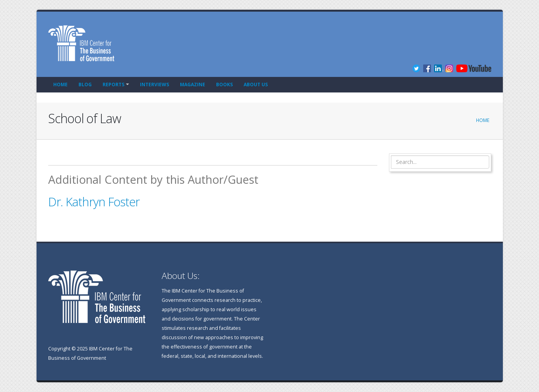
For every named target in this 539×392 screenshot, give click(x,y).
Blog (85, 84)
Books (224, 84)
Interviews (154, 84)
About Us (256, 84)
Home (60, 84)
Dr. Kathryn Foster (94, 202)
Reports (113, 84)
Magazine (193, 84)
